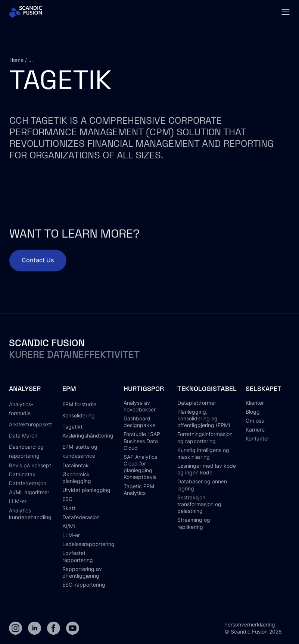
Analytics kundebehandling (30, 514)
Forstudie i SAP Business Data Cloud (142, 441)
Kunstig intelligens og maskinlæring (203, 453)
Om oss (255, 421)
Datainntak (22, 474)
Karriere (255, 430)
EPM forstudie (79, 404)
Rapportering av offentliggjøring (82, 572)
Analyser (25, 389)
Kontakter (257, 438)
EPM (69, 389)
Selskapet (264, 389)
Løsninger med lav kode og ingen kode (207, 469)
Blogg (253, 412)
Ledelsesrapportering (88, 544)
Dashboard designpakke (139, 422)
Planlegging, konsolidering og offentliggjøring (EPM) (204, 418)
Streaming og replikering (194, 523)
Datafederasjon (28, 483)
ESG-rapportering (84, 585)
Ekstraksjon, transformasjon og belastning (199, 504)
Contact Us (38, 265)
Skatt (69, 508)
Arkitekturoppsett (30, 424)
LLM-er (18, 501)
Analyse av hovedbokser (140, 406)
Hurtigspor (144, 389)
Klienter (255, 403)
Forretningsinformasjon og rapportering (205, 437)
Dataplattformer (197, 403)
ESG (67, 499)
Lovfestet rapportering (78, 556)
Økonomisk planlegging (77, 478)
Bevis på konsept (30, 465)
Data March (23, 435)
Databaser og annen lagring (202, 485)
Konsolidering (79, 415)
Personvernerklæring (250, 624)
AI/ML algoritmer (29, 492)
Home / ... (21, 60)
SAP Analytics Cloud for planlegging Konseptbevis (140, 467)
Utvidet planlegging (86, 490)
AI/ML (69, 526)
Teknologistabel (207, 389)
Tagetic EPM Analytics (139, 490)
